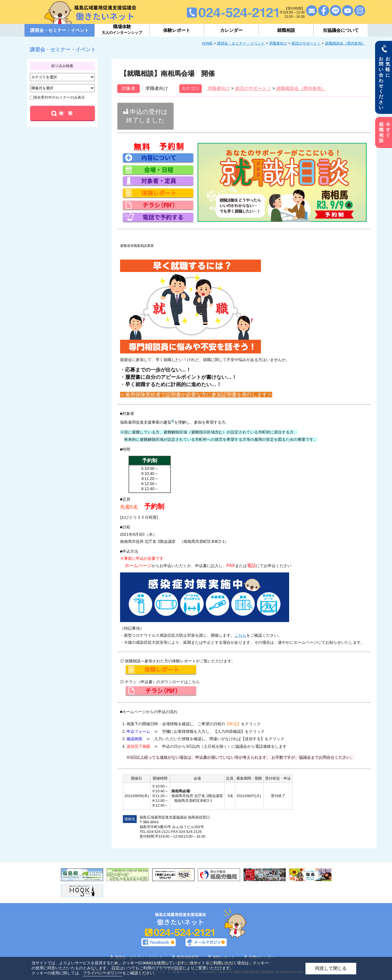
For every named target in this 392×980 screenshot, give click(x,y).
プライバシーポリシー (103, 973)
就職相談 (286, 30)
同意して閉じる (331, 968)
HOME (207, 43)
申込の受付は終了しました (145, 116)
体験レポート (177, 30)
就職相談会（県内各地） (345, 43)
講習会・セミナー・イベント (241, 43)
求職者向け (278, 43)
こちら (240, 635)
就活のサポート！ (306, 43)
